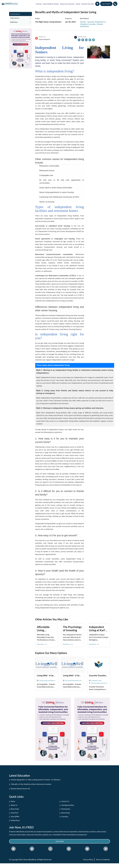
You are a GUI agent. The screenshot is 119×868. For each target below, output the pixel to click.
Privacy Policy (87, 864)
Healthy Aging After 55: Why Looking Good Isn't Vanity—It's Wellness (38, 780)
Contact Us (66, 802)
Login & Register (106, 4)
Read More (42, 644)
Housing (39, 4)
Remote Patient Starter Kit (22, 789)
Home (14, 802)
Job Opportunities (69, 807)
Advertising (67, 815)
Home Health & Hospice (51, 4)
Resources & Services (67, 4)
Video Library (20, 18)
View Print (16, 815)
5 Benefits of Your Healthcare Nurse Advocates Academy (33, 784)
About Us (15, 807)
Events (78, 4)
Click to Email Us (44, 39)
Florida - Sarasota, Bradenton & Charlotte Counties (93, 23)
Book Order (16, 811)
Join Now (59, 846)
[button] (97, 4)
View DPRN (16, 820)
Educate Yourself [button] (87, 4)
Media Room (17, 824)
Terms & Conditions (103, 864)
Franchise (66, 820)
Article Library (20, 14)
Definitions (20, 22)
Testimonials (67, 811)
